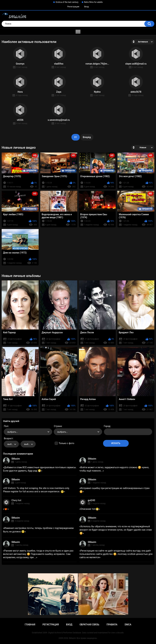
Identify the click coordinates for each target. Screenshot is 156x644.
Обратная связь (89, 625)
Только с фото (66, 443)
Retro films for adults (93, 2)
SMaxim (16, 459)
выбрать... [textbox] (12, 432)
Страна (58, 426)
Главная (30, 625)
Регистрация (73, 7)
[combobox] (28, 432)
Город (107, 426)
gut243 (91, 500)
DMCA (128, 625)
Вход (86, 7)
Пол (6, 426)
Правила (112, 625)
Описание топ (90, 509)
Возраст (8, 438)
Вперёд (87, 137)
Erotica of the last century (67, 2)
